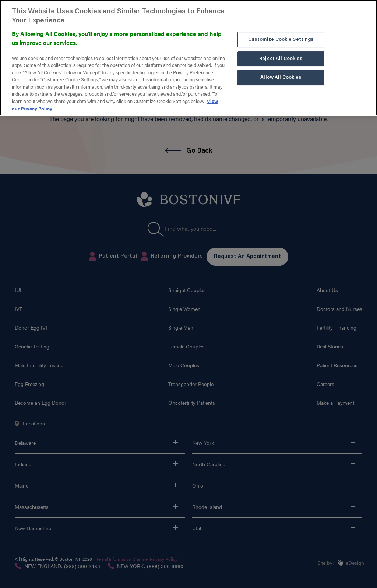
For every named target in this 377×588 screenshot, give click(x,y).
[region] (188, 58)
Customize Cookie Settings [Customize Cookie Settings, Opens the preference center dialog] (281, 40)
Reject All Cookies (281, 59)
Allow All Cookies (281, 77)
